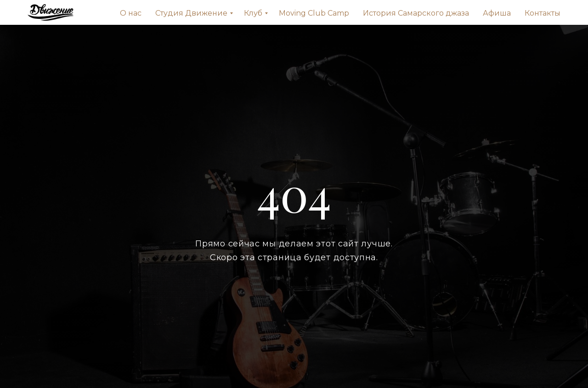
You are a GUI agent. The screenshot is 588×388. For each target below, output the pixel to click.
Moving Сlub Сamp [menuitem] (314, 13)
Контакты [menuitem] (543, 13)
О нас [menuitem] (131, 13)
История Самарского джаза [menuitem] (416, 13)
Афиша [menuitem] (497, 13)
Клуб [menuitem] (253, 13)
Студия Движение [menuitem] (191, 13)
